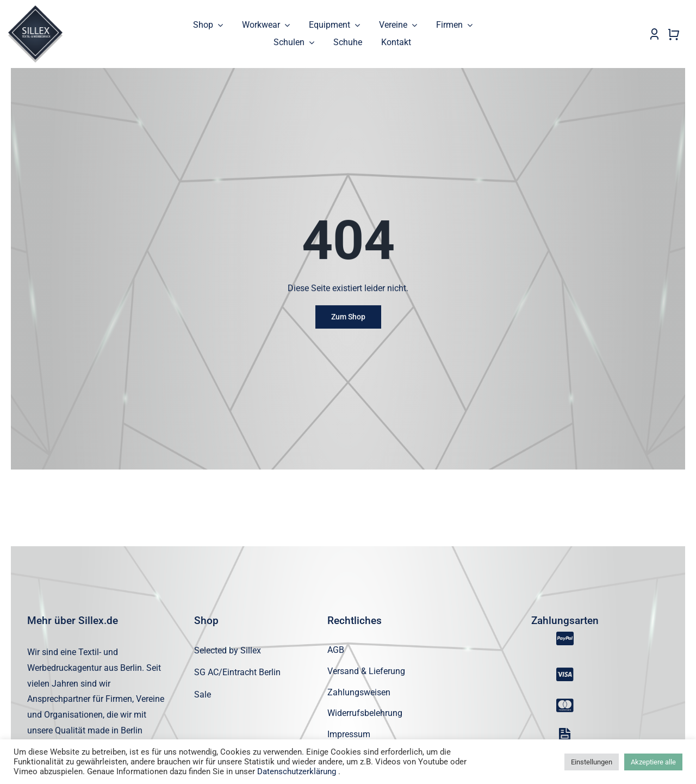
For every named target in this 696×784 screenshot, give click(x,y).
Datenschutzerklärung (297, 771)
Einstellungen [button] (592, 762)
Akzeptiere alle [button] (653, 762)
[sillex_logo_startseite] (35, 10)
